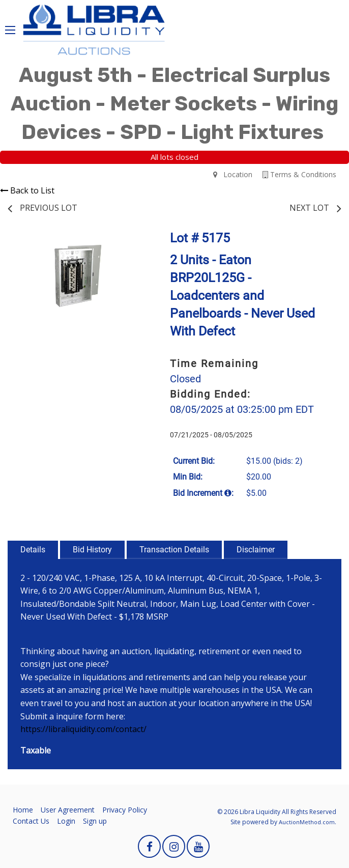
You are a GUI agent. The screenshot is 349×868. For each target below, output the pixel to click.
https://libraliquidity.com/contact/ (83, 729)
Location (233, 174)
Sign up (95, 821)
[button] (131, 244)
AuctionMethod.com (307, 822)
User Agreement (68, 810)
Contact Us (31, 821)
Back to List (27, 190)
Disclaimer (256, 550)
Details (33, 550)
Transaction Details (174, 550)
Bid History (92, 550)
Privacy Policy (125, 810)
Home (23, 810)
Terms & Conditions (299, 174)
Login (66, 821)
